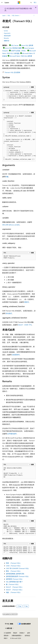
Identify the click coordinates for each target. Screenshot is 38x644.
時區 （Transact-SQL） (14, 563)
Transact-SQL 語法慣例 (12, 72)
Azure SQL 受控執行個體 (13, 48)
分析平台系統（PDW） (19, 51)
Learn (4, 15)
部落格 (22, 633)
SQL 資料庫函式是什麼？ (14, 582)
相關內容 (7, 41)
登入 (35, 2)
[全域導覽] (2, 3)
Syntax (6, 31)
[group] (19, 95)
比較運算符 (16, 355)
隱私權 (6, 635)
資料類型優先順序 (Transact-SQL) (17, 576)
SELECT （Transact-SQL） (15, 590)
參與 (29, 633)
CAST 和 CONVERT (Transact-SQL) (17, 568)
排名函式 (9, 313)
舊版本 (15, 633)
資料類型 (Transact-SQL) (14, 579)
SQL (9, 15)
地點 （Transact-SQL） (14, 592)
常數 (7, 177)
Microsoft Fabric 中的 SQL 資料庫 (21, 56)
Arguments (7, 33)
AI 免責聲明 (7, 633)
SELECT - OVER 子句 (25, 325)
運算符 (27, 302)
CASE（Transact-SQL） (14, 566)
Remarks (6, 38)
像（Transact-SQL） (13, 584)
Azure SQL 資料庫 (27, 45)
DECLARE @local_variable (11, 225)
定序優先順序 (12, 434)
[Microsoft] (19, 3)
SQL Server (15, 15)
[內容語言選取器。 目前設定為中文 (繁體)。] (9, 624)
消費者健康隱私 (16, 635)
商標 (5, 638)
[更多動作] (34, 16)
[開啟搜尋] (31, 3)
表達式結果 (7, 36)
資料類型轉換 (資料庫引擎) (15, 574)
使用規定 (27, 635)
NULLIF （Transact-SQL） (15, 587)
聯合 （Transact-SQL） (14, 571)
